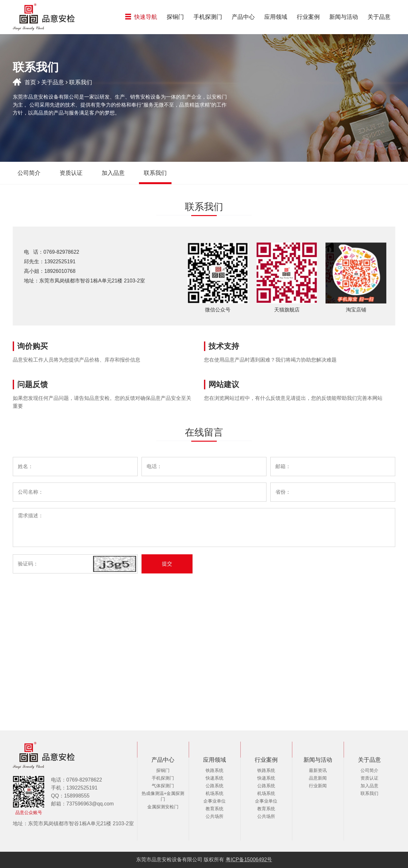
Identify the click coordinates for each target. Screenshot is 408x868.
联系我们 (369, 793)
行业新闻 (318, 786)
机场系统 (215, 793)
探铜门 (175, 17)
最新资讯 (318, 770)
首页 (30, 82)
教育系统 (215, 809)
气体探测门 (163, 786)
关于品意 (379, 17)
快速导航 (141, 17)
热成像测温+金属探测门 (163, 796)
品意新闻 (318, 778)
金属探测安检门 (163, 807)
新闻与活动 (344, 17)
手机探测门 (208, 17)
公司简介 (369, 770)
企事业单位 (215, 801)
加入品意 (369, 786)
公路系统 (215, 786)
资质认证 (369, 778)
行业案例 (308, 17)
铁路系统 (215, 770)
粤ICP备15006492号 (249, 860)
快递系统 (215, 778)
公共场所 (215, 816)
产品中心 (243, 17)
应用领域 (276, 17)
